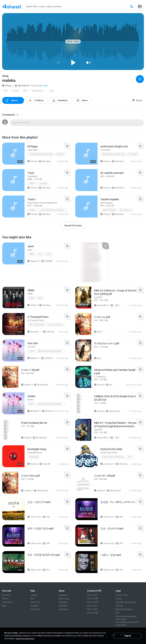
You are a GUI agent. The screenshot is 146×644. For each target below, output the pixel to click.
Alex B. (32, 464)
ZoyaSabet (43, 184)
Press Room (8, 602)
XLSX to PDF (93, 613)
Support (34, 595)
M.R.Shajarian (126, 210)
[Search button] (132, 7)
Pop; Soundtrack (37, 325)
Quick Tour (35, 602)
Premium (6, 595)
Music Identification (124, 609)
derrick (99, 385)
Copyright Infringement (126, 602)
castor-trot (34, 517)
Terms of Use (122, 595)
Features (35, 606)
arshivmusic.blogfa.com (113, 154)
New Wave (34, 457)
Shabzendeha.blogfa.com (41, 154)
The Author (133, 154)
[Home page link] (12, 7)
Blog (4, 606)
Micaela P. (33, 411)
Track (32, 184)
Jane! (32, 254)
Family (99, 411)
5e (109, 385)
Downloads (46, 305)
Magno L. (33, 358)
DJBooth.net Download (113, 457)
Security (119, 606)
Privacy (119, 599)
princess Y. (107, 464)
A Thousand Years (56, 325)
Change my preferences (25, 639)
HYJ (46, 570)
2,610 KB (15, 91)
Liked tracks (50, 332)
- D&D (115, 305)
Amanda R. (34, 332)
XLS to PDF (92, 606)
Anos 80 (45, 464)
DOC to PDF (92, 595)
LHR (46, 517)
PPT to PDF (92, 609)
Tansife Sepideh (109, 210)
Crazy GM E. (101, 305)
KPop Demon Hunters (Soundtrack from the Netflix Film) (52, 351)
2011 (130, 457)
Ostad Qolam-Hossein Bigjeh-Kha (54, 210)
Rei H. (98, 332)
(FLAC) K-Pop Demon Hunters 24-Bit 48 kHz (48, 358)
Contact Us (35, 609)
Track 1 (33, 210)
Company (63, 595)
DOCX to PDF (93, 602)
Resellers (63, 602)
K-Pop (32, 351)
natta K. (26, 385)
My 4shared (22, 86)
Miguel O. (33, 261)
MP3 (6, 91)
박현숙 (32, 305)
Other (25, 91)
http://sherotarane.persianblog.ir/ (39, 91)
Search (5, 599)
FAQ (32, 599)
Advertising (64, 599)
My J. (98, 358)
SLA (117, 613)
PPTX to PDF (93, 599)
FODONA (47, 261)
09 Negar (60, 154)
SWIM (31, 298)
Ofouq (7, 86)
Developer (63, 609)
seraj (51, 91)
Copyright (63, 606)
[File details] (13, 154)
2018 (40, 254)
